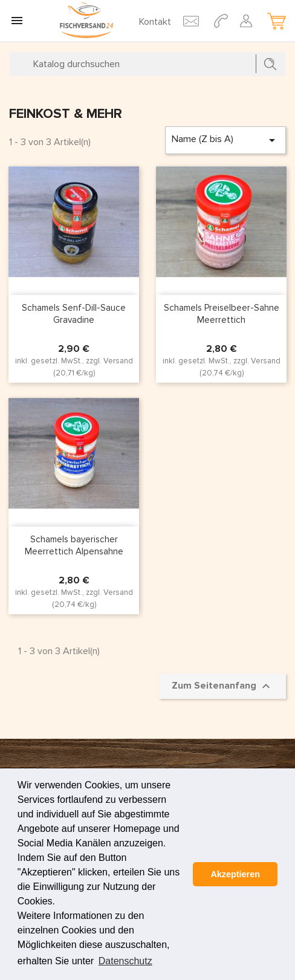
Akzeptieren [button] (235, 874)
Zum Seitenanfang (222, 686)
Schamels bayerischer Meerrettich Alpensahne (74, 545)
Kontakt (155, 22)
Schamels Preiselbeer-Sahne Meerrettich (222, 314)
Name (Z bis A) (225, 140)
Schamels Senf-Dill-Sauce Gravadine (74, 314)
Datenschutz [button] (125, 961)
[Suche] (147, 64)
